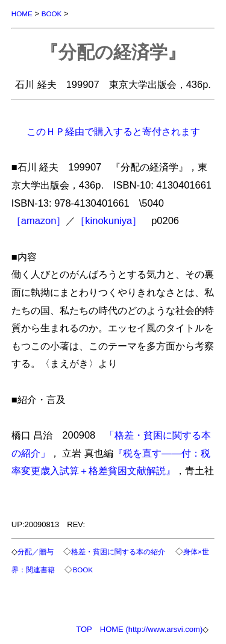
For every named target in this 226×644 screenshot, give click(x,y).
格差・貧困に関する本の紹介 (118, 552)
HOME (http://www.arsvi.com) (151, 629)
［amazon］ (39, 220)
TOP (84, 629)
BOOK (52, 14)
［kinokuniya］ (108, 220)
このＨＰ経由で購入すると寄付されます (113, 131)
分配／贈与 (36, 552)
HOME (22, 14)
